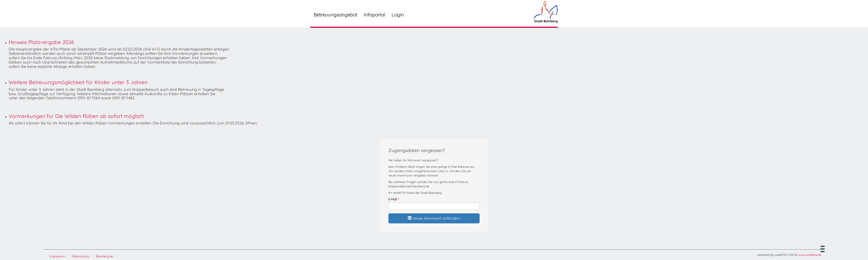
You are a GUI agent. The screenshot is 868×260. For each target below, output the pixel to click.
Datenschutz (81, 256)
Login (398, 15)
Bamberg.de (104, 256)
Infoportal (374, 15)
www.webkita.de (810, 255)
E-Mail (393, 199)
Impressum (57, 256)
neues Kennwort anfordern (434, 218)
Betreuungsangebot (335, 15)
